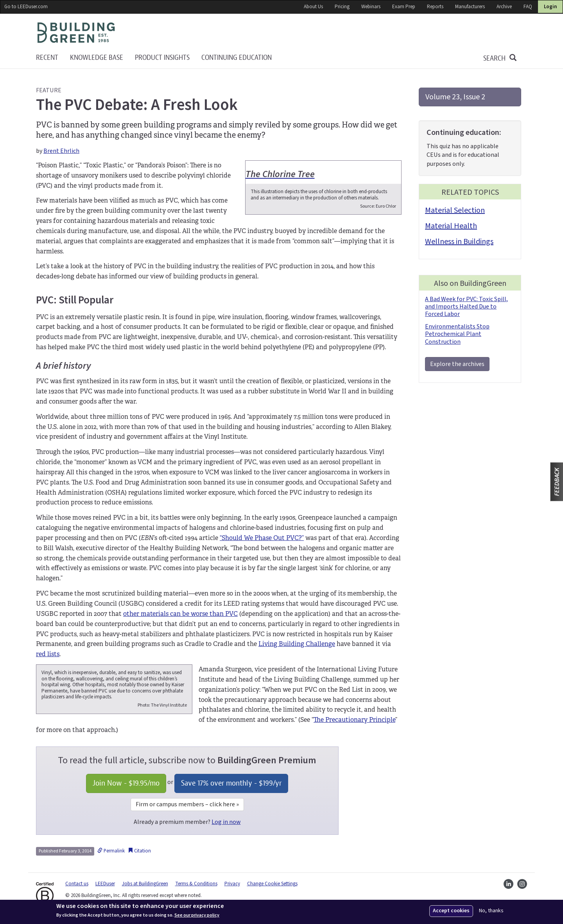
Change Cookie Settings (272, 884)
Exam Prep (404, 7)
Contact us (77, 884)
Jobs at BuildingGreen (145, 884)
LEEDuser (105, 884)
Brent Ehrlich (61, 151)
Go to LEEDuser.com (26, 7)
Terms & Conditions (196, 884)
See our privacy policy (197, 915)
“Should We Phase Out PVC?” (262, 538)
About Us (313, 7)
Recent (47, 58)
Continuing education (237, 58)
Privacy (232, 884)
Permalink (111, 851)
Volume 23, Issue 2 (455, 97)
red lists (48, 654)
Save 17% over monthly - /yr (231, 783)
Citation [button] (139, 851)
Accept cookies (451, 911)
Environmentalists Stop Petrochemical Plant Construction (457, 334)
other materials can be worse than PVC (180, 614)
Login (550, 7)
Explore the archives (457, 364)
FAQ (528, 7)
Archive (504, 7)
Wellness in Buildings (459, 242)
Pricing (342, 7)
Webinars (371, 7)
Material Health (451, 226)
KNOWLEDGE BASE (97, 58)
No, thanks (491, 911)
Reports (435, 7)
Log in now (226, 822)
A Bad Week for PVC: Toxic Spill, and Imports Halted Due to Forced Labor (466, 307)
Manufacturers (470, 7)
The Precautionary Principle (354, 720)
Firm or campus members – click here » (187, 804)
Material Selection (455, 210)
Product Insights (162, 58)
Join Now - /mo (126, 783)
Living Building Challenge (297, 644)
